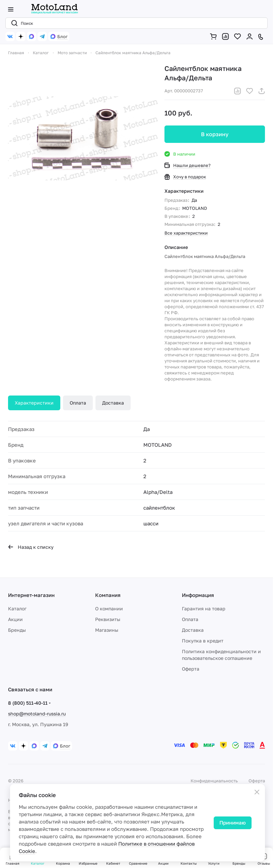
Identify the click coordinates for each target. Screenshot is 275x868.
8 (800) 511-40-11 (28, 703)
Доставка (113, 403)
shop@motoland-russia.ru (37, 714)
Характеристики (34, 403)
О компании (109, 609)
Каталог (17, 609)
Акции (15, 619)
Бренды (17, 630)
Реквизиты (108, 619)
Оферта (191, 669)
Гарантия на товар (204, 609)
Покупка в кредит (203, 641)
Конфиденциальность (214, 781)
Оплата (78, 403)
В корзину (215, 134)
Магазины (107, 630)
